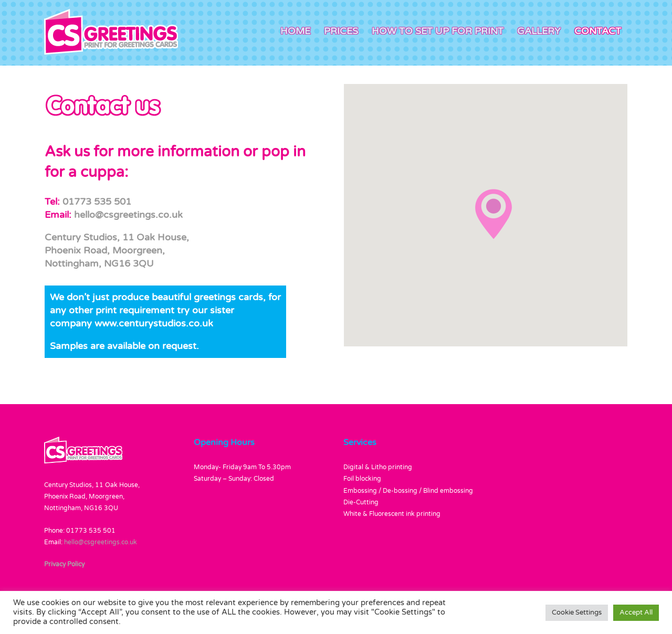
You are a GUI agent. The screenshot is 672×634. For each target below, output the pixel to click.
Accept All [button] (636, 612)
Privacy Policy (64, 564)
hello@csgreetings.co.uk (128, 215)
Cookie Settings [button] (577, 612)
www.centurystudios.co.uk (154, 323)
